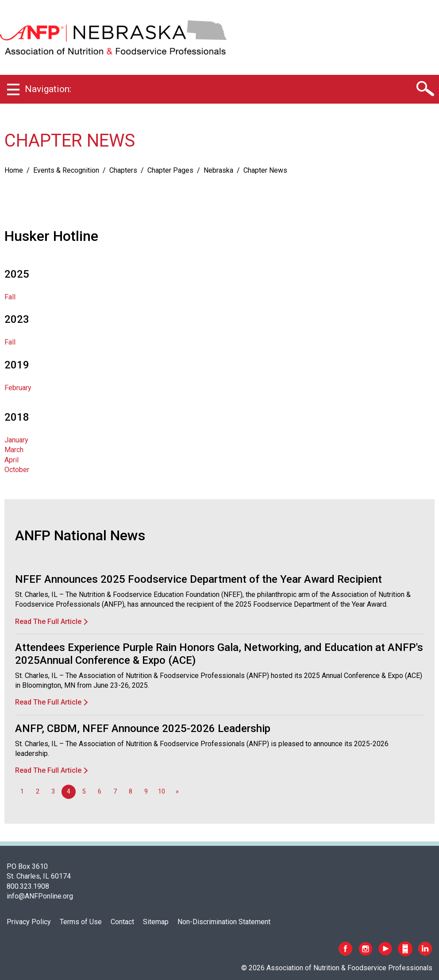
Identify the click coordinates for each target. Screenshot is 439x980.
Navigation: (48, 89)
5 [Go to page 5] (84, 792)
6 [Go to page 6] (100, 792)
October (17, 470)
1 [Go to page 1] (22, 792)
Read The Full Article (48, 622)
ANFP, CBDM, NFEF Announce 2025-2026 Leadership (143, 728)
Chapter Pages (170, 170)
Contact (122, 922)
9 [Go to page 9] (146, 792)
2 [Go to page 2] (38, 792)
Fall (10, 297)
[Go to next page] (177, 792)
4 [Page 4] (69, 792)
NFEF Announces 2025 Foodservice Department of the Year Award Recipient (198, 579)
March (14, 450)
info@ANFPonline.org (40, 896)
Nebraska (218, 170)
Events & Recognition (66, 170)
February (18, 388)
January (16, 440)
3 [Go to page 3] (53, 792)
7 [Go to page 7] (115, 792)
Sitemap (156, 922)
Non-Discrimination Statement (224, 922)
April (12, 460)
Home (14, 170)
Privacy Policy (29, 922)
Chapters (123, 170)
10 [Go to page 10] (162, 792)
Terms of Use (81, 922)
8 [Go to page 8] (131, 792)
